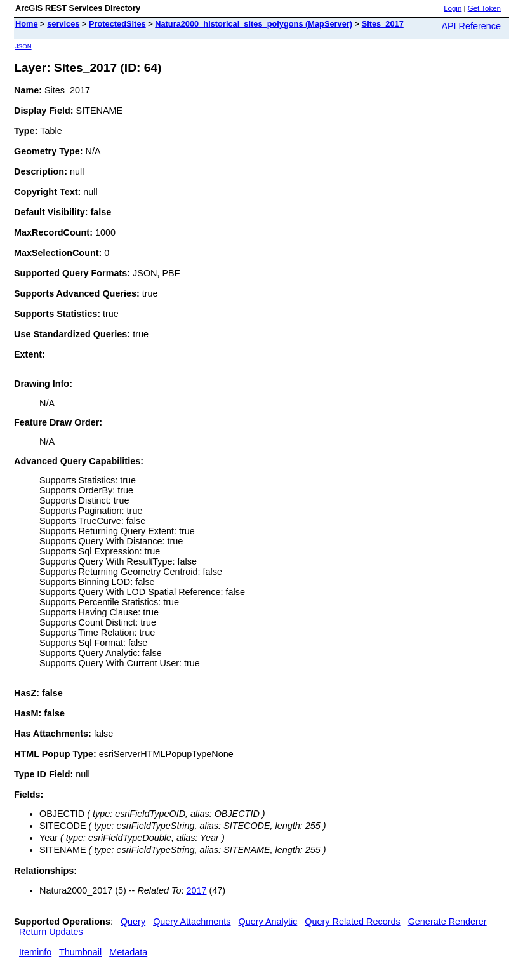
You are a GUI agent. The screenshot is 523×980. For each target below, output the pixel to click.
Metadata (128, 952)
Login (453, 8)
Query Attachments (192, 922)
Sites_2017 (383, 24)
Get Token (484, 8)
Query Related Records (352, 922)
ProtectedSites (117, 24)
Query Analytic (268, 922)
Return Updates (51, 932)
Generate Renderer (447, 922)
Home (27, 24)
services (63, 24)
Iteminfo (35, 952)
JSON (23, 46)
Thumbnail (80, 952)
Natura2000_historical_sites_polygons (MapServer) (254, 24)
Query (133, 922)
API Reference (471, 26)
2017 (196, 890)
